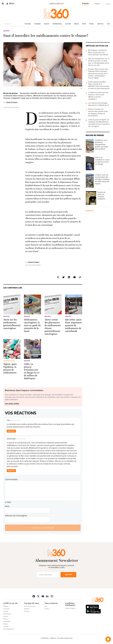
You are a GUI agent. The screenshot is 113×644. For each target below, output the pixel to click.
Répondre (11, 431)
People (92, 24)
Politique (28, 24)
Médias (76, 24)
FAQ (46, 606)
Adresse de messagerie (16, 516)
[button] (108, 639)
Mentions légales (70, 608)
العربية (108, 4)
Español (97, 4)
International (57, 24)
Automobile (7, 621)
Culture (68, 24)
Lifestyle (100, 24)
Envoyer (68, 575)
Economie (37, 24)
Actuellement (7, 24)
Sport (84, 24)
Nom (7, 506)
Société (47, 24)
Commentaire (11, 479)
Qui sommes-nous (30, 606)
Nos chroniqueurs (9, 629)
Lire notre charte (12, 404)
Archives (27, 611)
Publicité (27, 609)
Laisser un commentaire (43, 528)
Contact (47, 609)
